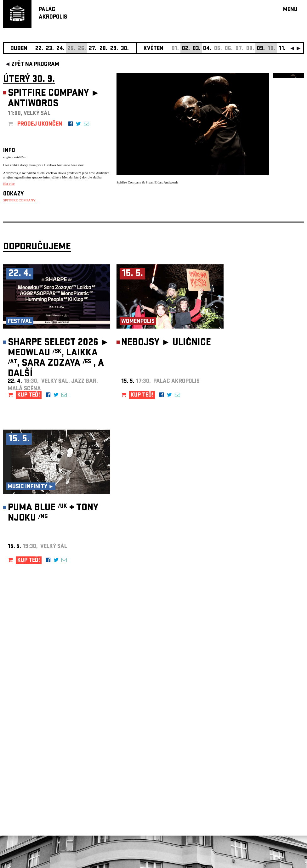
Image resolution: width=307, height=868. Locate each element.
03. (197, 49)
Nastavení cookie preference (28, 783)
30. (125, 49)
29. (114, 49)
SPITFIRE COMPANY (19, 200)
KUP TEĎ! (29, 395)
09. (261, 49)
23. (50, 49)
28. (103, 49)
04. (207, 49)
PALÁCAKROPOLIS (53, 14)
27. (93, 49)
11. (282, 49)
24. (60, 49)
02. (186, 49)
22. (39, 49)
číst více (9, 183)
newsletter (263, 709)
